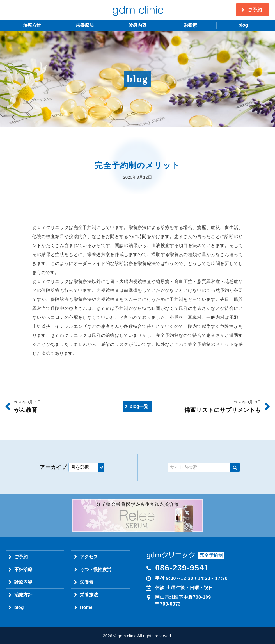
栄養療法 (85, 25)
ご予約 (255, 10)
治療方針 (32, 25)
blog (243, 25)
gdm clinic (137, 10)
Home (86, 607)
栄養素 (190, 25)
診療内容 (137, 25)
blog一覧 (139, 406)
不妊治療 (23, 569)
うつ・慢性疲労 (96, 569)
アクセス (89, 557)
